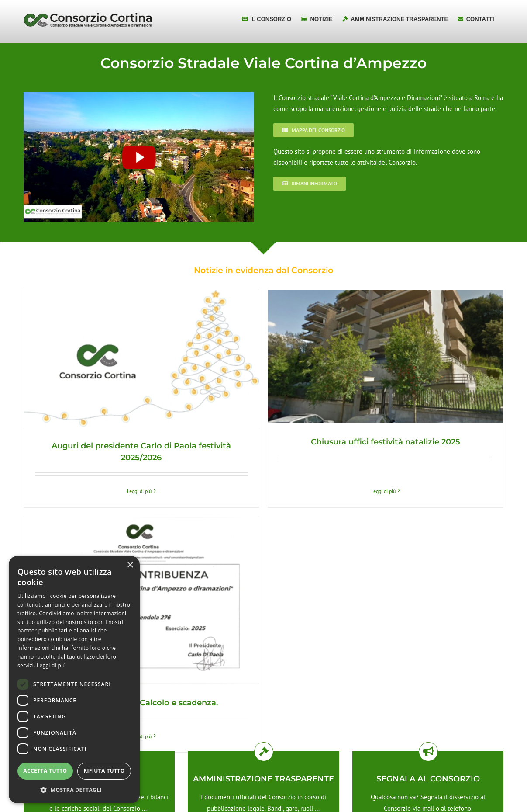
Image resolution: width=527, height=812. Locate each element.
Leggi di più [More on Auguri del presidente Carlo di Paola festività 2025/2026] (139, 491)
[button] (74, 790)
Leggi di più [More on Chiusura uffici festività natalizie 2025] (377, 475)
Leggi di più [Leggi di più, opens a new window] (51, 665)
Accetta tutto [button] (45, 771)
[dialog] (74, 680)
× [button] (130, 565)
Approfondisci (263, 736)
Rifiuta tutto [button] (104, 771)
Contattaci (428, 736)
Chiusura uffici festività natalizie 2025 (379, 442)
